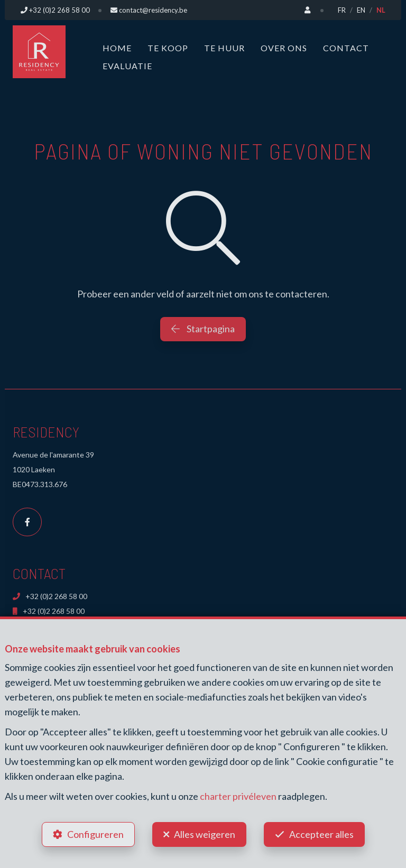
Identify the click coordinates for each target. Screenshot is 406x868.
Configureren (95, 834)
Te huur (224, 48)
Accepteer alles (321, 834)
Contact (346, 48)
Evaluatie (127, 66)
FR (342, 10)
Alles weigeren (205, 834)
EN (361, 10)
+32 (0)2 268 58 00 (50, 596)
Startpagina (203, 329)
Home (117, 48)
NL (381, 10)
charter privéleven (238, 796)
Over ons (284, 48)
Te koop (168, 48)
